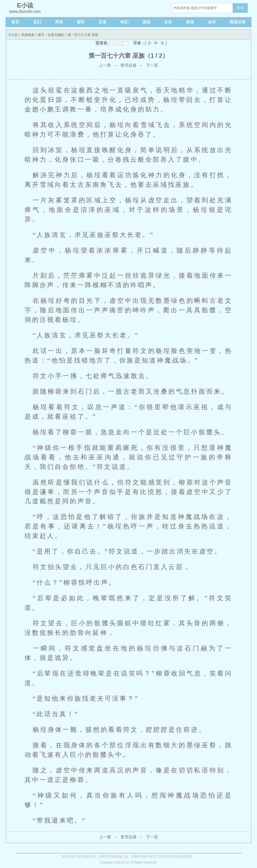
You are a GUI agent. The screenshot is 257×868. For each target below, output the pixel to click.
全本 (212, 22)
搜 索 (240, 8)
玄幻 (37, 22)
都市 (81, 22)
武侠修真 (28, 35)
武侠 (59, 22)
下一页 (152, 65)
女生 (168, 22)
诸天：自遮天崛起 (51, 35)
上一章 (105, 65)
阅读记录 (238, 22)
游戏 (146, 22)
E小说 (13, 35)
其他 (190, 22)
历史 (103, 22)
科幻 (124, 22)
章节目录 (128, 65)
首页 (15, 22)
